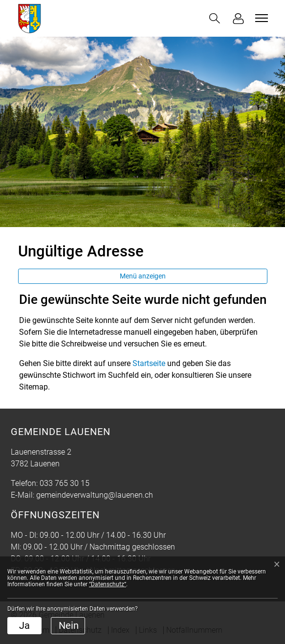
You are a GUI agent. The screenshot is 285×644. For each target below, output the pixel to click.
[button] (215, 18)
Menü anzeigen (143, 276)
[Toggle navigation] (260, 18)
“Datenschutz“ (108, 584)
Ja (24, 625)
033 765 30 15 (65, 483)
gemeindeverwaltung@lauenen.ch (95, 495)
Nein (69, 625)
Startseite (149, 363)
